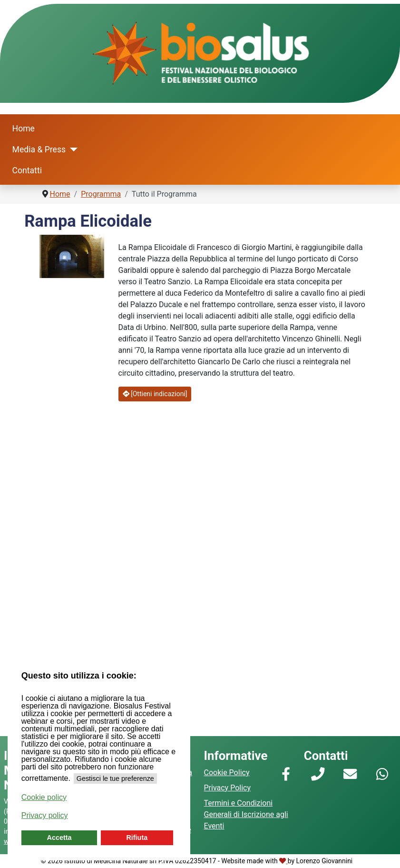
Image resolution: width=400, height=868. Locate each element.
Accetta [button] (59, 838)
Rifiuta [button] (137, 838)
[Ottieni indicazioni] (155, 394)
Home (24, 129)
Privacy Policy (228, 788)
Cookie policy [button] (44, 797)
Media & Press (39, 150)
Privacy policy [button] (45, 815)
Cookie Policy (227, 773)
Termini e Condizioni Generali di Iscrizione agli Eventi (246, 814)
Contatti (27, 170)
